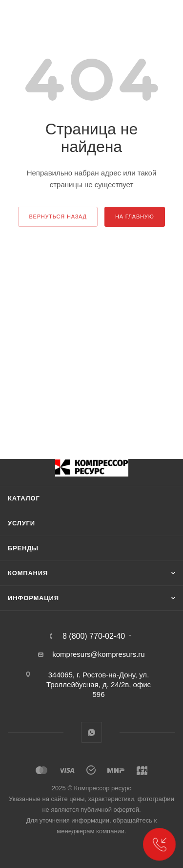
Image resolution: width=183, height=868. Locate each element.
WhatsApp (91, 732)
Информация (33, 598)
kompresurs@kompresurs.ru (98, 654)
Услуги (21, 523)
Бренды (23, 548)
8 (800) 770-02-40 (94, 636)
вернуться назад (58, 217)
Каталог (24, 498)
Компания (28, 573)
